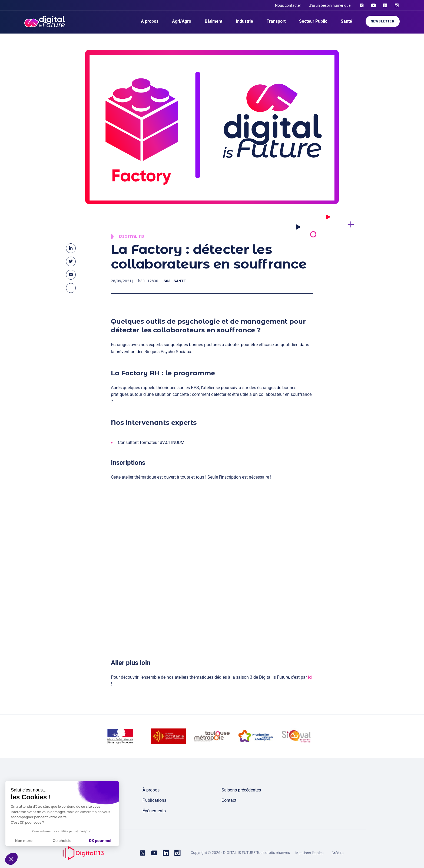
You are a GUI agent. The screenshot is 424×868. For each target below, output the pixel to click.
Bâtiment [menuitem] (213, 21)
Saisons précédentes (241, 790)
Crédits (337, 853)
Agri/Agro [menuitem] (182, 21)
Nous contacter (288, 5)
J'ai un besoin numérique (330, 5)
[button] (11, 859)
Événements (154, 811)
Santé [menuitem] (346, 21)
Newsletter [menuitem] (383, 21)
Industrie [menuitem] (244, 21)
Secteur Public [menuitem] (313, 21)
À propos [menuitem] (150, 21)
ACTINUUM (174, 446)
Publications (154, 800)
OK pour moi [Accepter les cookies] (81, 841)
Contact (229, 800)
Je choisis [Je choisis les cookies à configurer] (43, 841)
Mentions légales (309, 853)
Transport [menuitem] (276, 21)
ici (310, 680)
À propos (151, 790)
